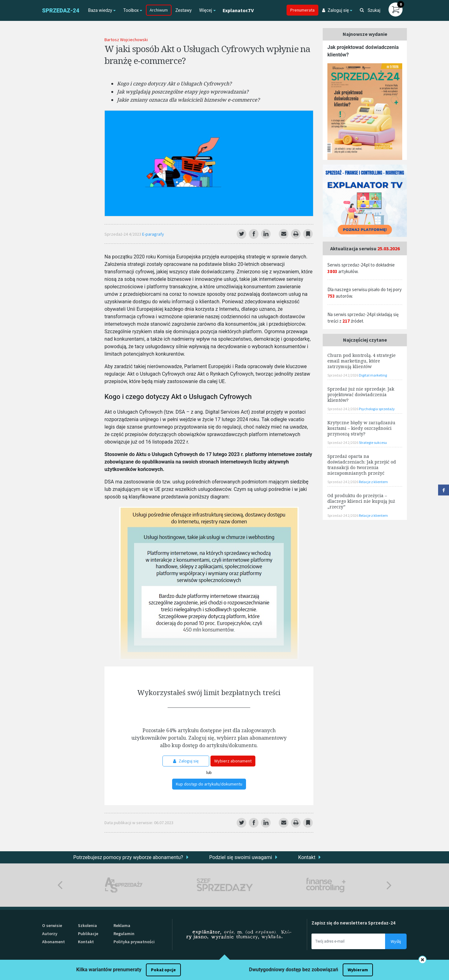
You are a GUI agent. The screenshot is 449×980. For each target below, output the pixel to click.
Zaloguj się (186, 761)
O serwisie (52, 925)
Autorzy (50, 934)
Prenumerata (302, 10)
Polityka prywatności (134, 942)
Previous (60, 885)
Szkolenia (87, 925)
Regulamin (124, 934)
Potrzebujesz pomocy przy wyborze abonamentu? (128, 857)
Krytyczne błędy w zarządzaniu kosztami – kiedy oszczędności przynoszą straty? (361, 428)
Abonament (53, 942)
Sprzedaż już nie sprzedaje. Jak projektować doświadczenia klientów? (361, 394)
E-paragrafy (153, 234)
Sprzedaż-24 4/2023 (123, 234)
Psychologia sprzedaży (377, 409)
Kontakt (307, 857)
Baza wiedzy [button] (100, 10)
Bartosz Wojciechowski (126, 40)
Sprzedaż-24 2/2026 (343, 375)
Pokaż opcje (163, 970)
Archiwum (159, 10)
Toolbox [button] (131, 10)
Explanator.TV (238, 10)
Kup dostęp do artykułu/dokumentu (209, 784)
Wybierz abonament (233, 761)
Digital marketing (373, 375)
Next (389, 885)
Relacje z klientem (373, 482)
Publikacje (88, 934)
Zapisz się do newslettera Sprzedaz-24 (353, 923)
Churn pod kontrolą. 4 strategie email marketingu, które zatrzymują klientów (362, 361)
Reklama (122, 925)
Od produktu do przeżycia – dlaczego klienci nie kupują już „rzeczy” (361, 501)
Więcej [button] (206, 10)
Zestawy (183, 10)
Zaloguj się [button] (336, 10)
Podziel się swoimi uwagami (241, 857)
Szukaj (370, 10)
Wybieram (358, 970)
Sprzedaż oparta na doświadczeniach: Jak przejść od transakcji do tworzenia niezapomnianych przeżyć (362, 465)
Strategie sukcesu (373, 442)
